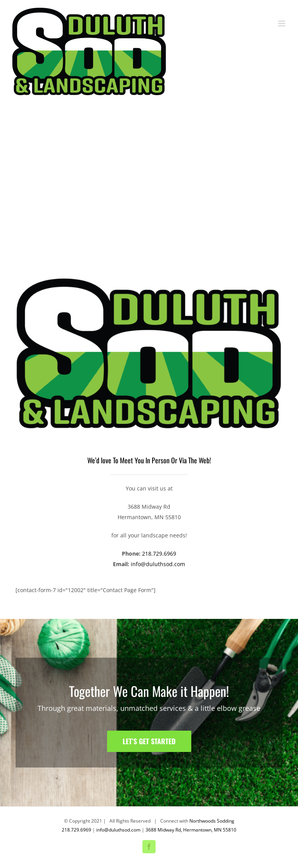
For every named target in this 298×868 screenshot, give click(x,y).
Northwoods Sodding (212, 821)
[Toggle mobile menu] (282, 23)
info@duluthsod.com (158, 564)
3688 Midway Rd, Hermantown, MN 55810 (191, 830)
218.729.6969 (159, 554)
